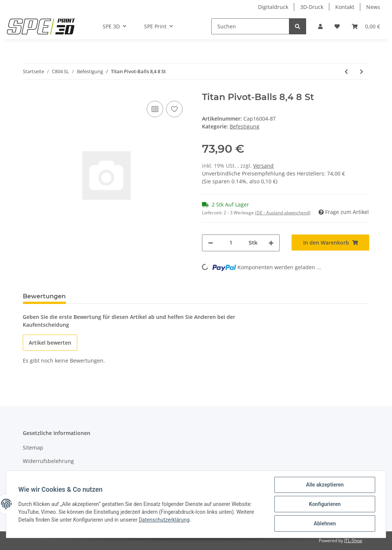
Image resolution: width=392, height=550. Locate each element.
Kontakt (345, 7)
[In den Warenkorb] (330, 243)
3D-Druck (312, 7)
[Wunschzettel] (337, 26)
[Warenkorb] (366, 26)
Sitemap (33, 448)
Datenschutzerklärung (164, 520)
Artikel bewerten (50, 343)
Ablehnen (325, 523)
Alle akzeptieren (325, 485)
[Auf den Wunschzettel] (174, 109)
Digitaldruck (273, 7)
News (373, 7)
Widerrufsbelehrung (48, 461)
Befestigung (245, 126)
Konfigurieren (325, 504)
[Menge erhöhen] (271, 243)
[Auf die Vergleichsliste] (155, 109)
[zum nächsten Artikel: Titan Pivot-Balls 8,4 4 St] (362, 72)
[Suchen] (250, 26)
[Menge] (231, 243)
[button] (320, 26)
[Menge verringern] (211, 243)
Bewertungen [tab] (44, 296)
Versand (263, 166)
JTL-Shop (353, 540)
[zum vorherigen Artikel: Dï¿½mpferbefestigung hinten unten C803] (346, 72)
